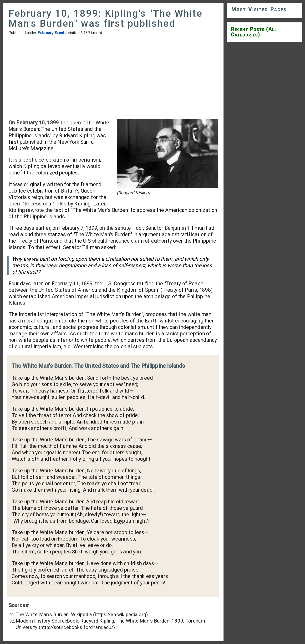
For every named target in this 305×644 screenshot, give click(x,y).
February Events (52, 33)
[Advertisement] (113, 77)
